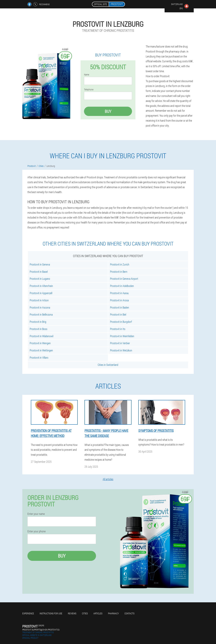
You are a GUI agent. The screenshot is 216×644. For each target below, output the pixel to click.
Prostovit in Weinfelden (122, 336)
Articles (98, 613)
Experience (28, 613)
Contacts (129, 613)
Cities (85, 613)
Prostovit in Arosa (119, 300)
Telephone (89, 90)
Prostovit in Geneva (40, 264)
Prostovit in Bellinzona (41, 314)
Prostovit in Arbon (39, 300)
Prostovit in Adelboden (122, 286)
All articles (108, 479)
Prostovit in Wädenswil (41, 336)
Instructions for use (51, 613)
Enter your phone (37, 531)
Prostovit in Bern (119, 272)
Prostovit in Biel (118, 314)
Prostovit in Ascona (40, 307)
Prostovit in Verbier (120, 343)
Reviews (72, 613)
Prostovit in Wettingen (41, 350)
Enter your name (36, 514)
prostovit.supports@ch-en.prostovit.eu (41, 630)
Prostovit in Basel (39, 272)
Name (87, 75)
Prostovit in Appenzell (41, 293)
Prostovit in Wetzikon (121, 350)
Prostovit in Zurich (120, 264)
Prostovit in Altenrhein (41, 286)
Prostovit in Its (118, 329)
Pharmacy (113, 613)
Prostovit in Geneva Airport (124, 279)
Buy (108, 111)
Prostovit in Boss (38, 329)
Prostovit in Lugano (40, 279)
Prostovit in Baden (120, 307)
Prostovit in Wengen (40, 343)
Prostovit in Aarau (119, 293)
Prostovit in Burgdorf (121, 322)
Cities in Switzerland (108, 365)
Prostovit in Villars (39, 358)
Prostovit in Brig (38, 322)
